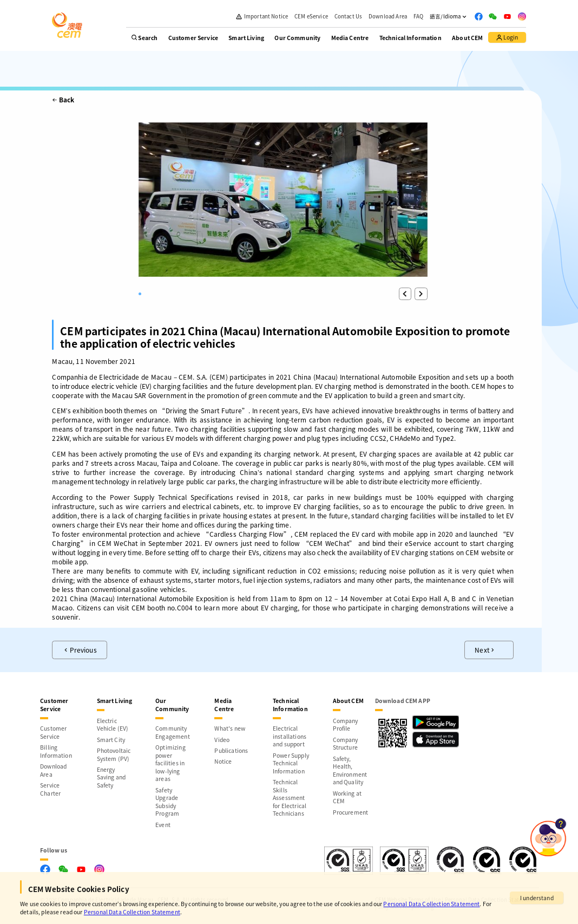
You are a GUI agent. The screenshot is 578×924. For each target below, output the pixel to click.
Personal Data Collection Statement (431, 904)
